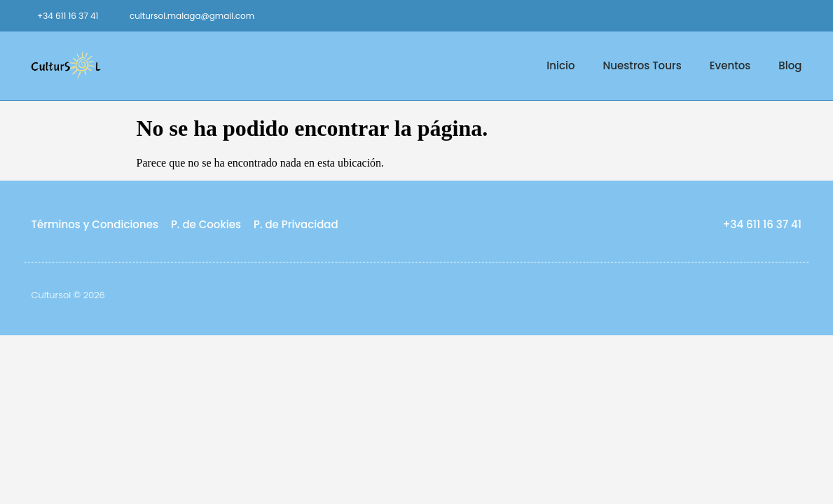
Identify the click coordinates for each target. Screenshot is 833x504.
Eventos (730, 65)
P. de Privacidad (296, 224)
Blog (790, 65)
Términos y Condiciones (95, 224)
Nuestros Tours (642, 65)
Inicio (560, 65)
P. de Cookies (206, 224)
